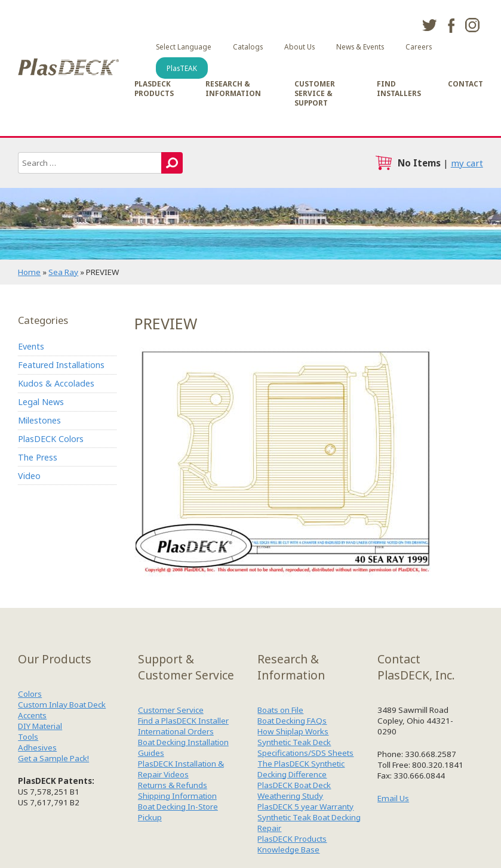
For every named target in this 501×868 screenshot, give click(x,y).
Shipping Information (177, 796)
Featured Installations (61, 365)
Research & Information (233, 88)
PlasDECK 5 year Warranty (305, 807)
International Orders (176, 731)
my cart (467, 163)
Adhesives (37, 747)
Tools (28, 737)
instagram (472, 25)
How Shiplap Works (293, 731)
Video (29, 476)
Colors (30, 694)
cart (383, 163)
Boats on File (280, 710)
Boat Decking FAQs (292, 721)
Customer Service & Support (315, 93)
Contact (465, 84)
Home (29, 272)
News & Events (360, 47)
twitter (429, 25)
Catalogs (248, 47)
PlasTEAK (182, 68)
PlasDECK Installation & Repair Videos (181, 769)
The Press (38, 457)
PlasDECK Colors (51, 439)
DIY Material (40, 726)
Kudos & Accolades (56, 383)
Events (31, 346)
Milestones (39, 420)
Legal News (41, 402)
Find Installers (399, 88)
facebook (451, 25)
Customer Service (171, 710)
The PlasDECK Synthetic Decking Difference (301, 769)
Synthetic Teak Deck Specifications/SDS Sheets (305, 747)
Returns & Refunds (173, 785)
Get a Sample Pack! (53, 758)
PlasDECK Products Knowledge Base (292, 844)
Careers (419, 47)
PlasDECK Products (154, 88)
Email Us (393, 798)
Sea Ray (63, 272)
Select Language (184, 47)
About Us (299, 47)
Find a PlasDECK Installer (183, 721)
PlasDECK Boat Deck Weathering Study (294, 790)
